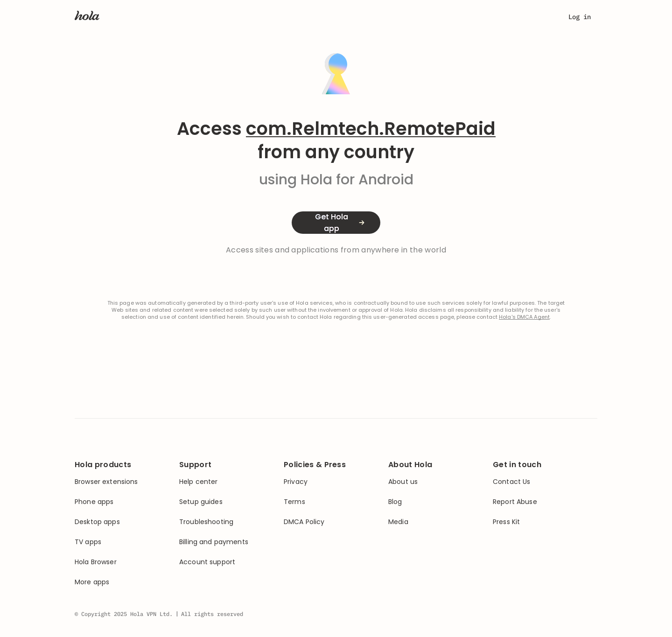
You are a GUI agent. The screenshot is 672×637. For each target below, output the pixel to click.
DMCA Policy (304, 522)
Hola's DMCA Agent (524, 317)
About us (403, 482)
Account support (207, 562)
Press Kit (506, 522)
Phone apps (94, 502)
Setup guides (201, 502)
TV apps (88, 542)
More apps (92, 582)
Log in (580, 17)
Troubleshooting (206, 522)
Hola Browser (96, 562)
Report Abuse (515, 502)
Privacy (296, 482)
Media (398, 522)
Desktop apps (97, 522)
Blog (395, 502)
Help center (199, 482)
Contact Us (511, 482)
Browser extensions (106, 482)
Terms (294, 502)
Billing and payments (214, 542)
